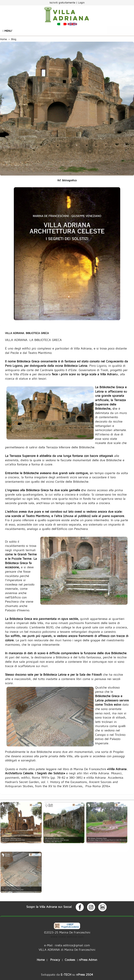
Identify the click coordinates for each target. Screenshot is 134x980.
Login (81, 3)
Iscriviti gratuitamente (63, 3)
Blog (15, 39)
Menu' (8, 31)
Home (3, 39)
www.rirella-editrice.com (67, 937)
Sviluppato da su (67, 975)
